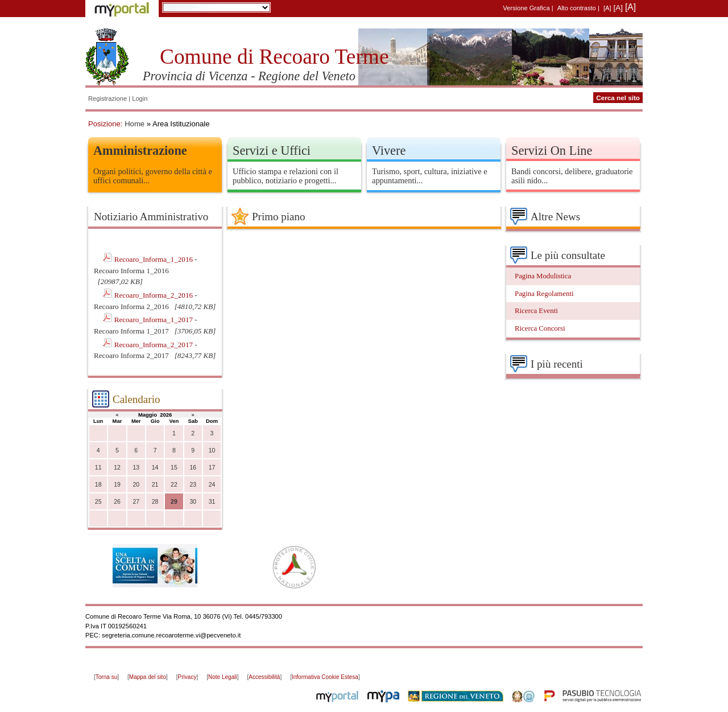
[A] (607, 8)
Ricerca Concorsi (540, 328)
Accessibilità (264, 677)
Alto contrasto (577, 8)
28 (155, 502)
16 (193, 468)
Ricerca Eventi (536, 311)
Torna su (106, 677)
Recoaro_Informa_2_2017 (155, 345)
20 (136, 485)
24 (212, 485)
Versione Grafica (526, 8)
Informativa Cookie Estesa (325, 677)
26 (117, 502)
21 (155, 485)
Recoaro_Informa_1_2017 (155, 320)
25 (98, 502)
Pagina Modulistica (543, 276)
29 (174, 502)
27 (136, 502)
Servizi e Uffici (272, 151)
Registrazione (107, 98)
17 (212, 468)
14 (155, 468)
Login (140, 98)
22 (174, 485)
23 (193, 485)
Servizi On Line (552, 151)
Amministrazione (140, 151)
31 (212, 502)
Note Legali (223, 677)
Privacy (187, 677)
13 (136, 468)
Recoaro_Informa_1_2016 (155, 259)
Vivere (389, 151)
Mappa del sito (148, 677)
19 (117, 485)
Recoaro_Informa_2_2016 (155, 295)
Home (135, 124)
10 (212, 450)
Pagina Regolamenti (544, 294)
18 (98, 485)
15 (174, 468)
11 (98, 468)
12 (117, 468)
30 (193, 502)
